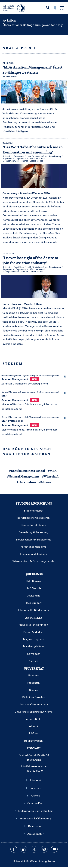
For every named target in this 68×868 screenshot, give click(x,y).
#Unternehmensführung (34, 482)
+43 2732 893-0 (34, 771)
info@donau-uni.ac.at (34, 766)
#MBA (52, 471)
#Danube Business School (27, 471)
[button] (65, 376)
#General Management (23, 476)
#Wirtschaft (50, 476)
